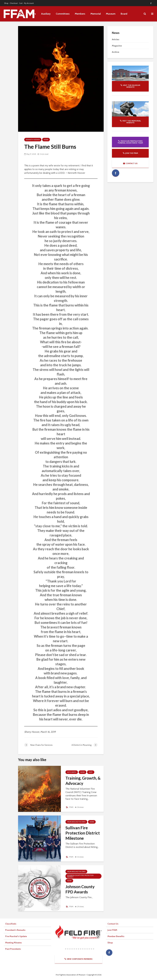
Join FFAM (112, 930)
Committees (63, 14)
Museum (111, 14)
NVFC (91, 772)
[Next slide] (98, 937)
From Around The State (76, 822)
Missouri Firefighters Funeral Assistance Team (130, 142)
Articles (116, 39)
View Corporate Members (78, 959)
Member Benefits (116, 936)
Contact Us (130, 163)
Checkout (14, 3)
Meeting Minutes (13, 943)
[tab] (63, 949)
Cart (21, 3)
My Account (29, 3)
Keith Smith (72, 772)
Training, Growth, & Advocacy (83, 781)
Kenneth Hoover (33, 140)
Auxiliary (46, 14)
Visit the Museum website (130, 86)
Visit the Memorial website (130, 122)
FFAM (69, 807)
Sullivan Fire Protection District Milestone (83, 833)
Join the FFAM (130, 153)
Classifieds (11, 924)
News (46, 140)
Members (80, 14)
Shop (6, 3)
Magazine (117, 46)
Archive (116, 52)
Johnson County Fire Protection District (80, 876)
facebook (116, 173)
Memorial (96, 14)
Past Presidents (13, 949)
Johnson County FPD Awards (80, 889)
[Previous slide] (59, 937)
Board (124, 14)
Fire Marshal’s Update (16, 936)
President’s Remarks (15, 930)
